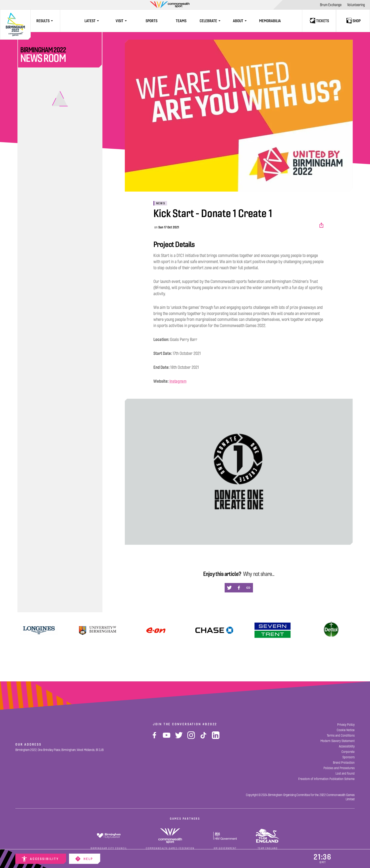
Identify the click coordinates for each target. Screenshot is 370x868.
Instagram (178, 381)
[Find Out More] (156, 630)
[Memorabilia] (270, 21)
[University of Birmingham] (97, 630)
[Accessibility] (41, 859)
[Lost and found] (345, 774)
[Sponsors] (349, 757)
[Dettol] (331, 630)
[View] (39, 630)
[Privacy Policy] (346, 725)
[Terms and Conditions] (341, 736)
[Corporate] (348, 752)
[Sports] (152, 21)
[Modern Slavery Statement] (338, 741)
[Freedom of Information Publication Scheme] (326, 779)
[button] (322, 225)
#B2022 (210, 724)
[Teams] (181, 21)
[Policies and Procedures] (339, 768)
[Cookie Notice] (346, 730)
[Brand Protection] (344, 763)
